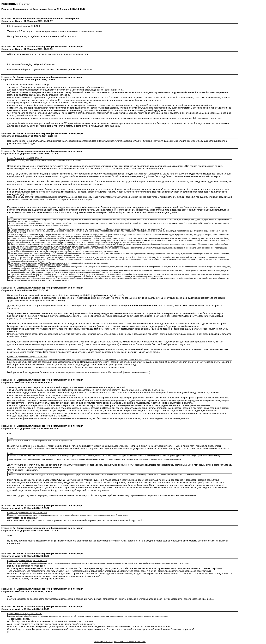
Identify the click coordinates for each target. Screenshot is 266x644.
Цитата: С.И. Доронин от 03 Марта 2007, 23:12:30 (27, 357)
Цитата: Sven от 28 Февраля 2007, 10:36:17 (24, 158)
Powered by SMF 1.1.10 (103, 642)
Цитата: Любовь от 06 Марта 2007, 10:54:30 (25, 614)
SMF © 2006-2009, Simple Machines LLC (130, 642)
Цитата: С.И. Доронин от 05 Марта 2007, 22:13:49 (27, 561)
